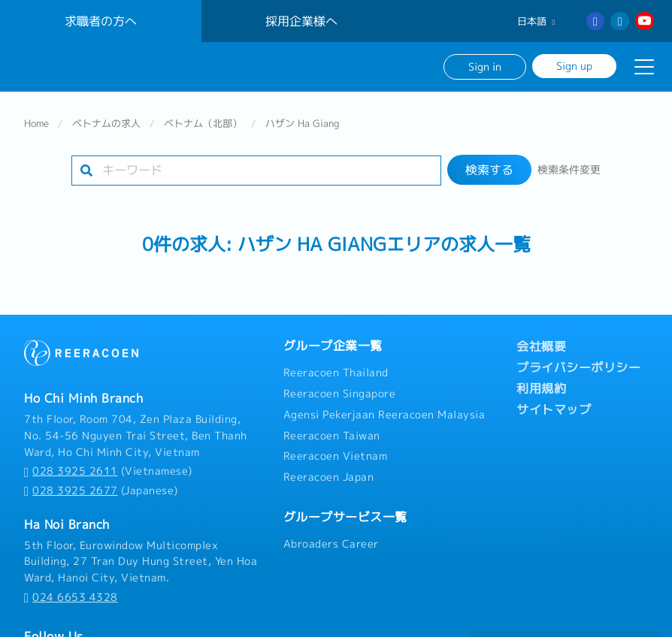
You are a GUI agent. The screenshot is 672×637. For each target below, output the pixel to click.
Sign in (485, 66)
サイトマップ (554, 409)
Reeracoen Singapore (340, 394)
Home (36, 123)
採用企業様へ (301, 21)
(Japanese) (101, 491)
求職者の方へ (101, 21)
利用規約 (541, 388)
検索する (489, 170)
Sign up (574, 66)
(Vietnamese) (108, 471)
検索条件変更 (569, 170)
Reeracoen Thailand (336, 373)
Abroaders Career (331, 544)
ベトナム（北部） (203, 123)
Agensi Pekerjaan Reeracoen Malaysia (384, 415)
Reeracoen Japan (329, 477)
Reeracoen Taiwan (332, 436)
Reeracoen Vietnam (336, 456)
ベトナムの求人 (106, 123)
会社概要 (541, 346)
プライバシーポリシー (578, 367)
